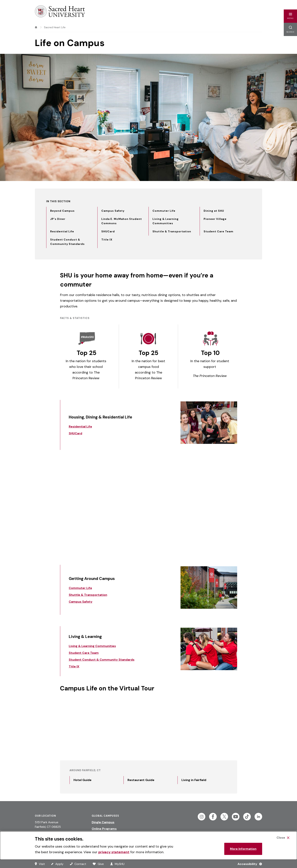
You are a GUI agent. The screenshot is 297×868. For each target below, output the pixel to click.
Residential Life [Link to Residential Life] (80, 427)
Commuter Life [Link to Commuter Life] (80, 588)
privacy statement (114, 852)
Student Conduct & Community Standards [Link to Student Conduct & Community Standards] (102, 660)
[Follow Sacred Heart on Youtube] (236, 817)
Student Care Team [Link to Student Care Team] (84, 653)
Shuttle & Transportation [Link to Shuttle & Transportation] (88, 595)
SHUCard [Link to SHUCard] (75, 433)
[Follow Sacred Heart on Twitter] (224, 817)
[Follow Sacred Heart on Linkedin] (258, 817)
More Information (243, 849)
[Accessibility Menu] (248, 864)
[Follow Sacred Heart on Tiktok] (247, 817)
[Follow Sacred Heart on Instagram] (202, 817)
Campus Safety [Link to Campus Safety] (81, 602)
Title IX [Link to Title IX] (74, 666)
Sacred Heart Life (55, 27)
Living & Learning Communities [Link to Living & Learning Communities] (92, 646)
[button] (290, 16)
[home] (36, 27)
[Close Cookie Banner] (283, 838)
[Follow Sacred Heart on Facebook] (213, 817)
